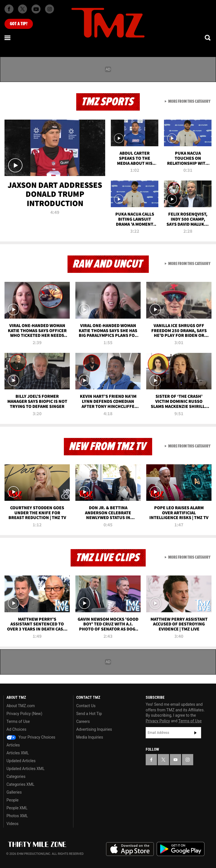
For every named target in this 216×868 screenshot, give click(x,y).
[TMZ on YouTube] (175, 760)
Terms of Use (18, 721)
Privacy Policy (158, 721)
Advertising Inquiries (94, 729)
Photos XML (17, 816)
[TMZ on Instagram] (49, 9)
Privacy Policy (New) (24, 714)
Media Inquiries (90, 737)
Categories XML (20, 784)
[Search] (208, 38)
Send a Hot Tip (89, 714)
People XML (17, 808)
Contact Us (86, 706)
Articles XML (18, 753)
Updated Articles (21, 761)
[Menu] (8, 38)
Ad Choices (16, 729)
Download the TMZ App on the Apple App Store (130, 849)
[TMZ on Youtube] (36, 9)
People (13, 800)
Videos (13, 824)
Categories (16, 776)
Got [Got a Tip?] (19, 24)
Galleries (14, 792)
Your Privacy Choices (31, 737)
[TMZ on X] (22, 9)
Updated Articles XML (25, 769)
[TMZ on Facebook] (9, 9)
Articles (13, 745)
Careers (83, 721)
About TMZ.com (21, 706)
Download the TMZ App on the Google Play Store (181, 849)
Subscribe (195, 733)
